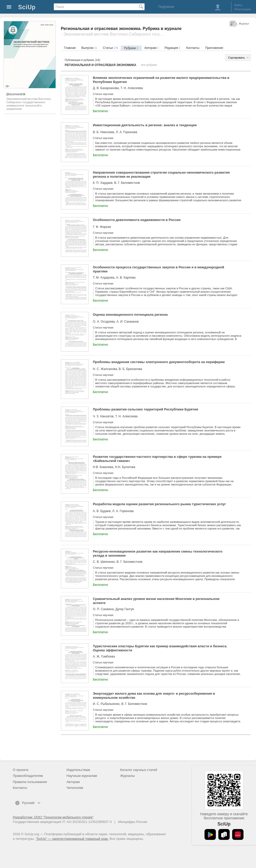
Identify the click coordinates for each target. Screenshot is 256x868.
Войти (238, 5)
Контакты (193, 48)
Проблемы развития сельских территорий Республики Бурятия (146, 409)
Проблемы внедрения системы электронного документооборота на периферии (159, 362)
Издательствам (78, 770)
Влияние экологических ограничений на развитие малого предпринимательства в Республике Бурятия (161, 80)
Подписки (166, 7)
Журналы (127, 776)
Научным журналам (82, 776)
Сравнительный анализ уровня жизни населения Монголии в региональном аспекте (156, 601)
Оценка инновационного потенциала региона (130, 315)
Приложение (214, 48)
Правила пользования (30, 782)
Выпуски (89, 48)
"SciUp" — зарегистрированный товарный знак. (72, 839)
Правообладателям (28, 776)
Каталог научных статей (139, 770)
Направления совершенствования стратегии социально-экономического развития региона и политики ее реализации (161, 174)
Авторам (151, 48)
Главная (70, 48)
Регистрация (243, 9)
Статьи (110, 48)
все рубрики (149, 65)
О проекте (21, 770)
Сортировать (237, 58)
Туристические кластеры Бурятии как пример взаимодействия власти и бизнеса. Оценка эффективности (160, 648)
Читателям (75, 788)
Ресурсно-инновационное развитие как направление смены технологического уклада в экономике (158, 553)
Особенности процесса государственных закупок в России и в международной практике (159, 269)
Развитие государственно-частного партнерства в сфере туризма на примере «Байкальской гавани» (157, 459)
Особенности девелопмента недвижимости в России (137, 220)
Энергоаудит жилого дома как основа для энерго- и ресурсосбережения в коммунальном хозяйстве (154, 696)
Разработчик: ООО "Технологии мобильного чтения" (53, 817)
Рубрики (131, 48)
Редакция (173, 48)
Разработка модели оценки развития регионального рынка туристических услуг (159, 504)
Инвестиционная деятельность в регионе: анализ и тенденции (145, 125)
